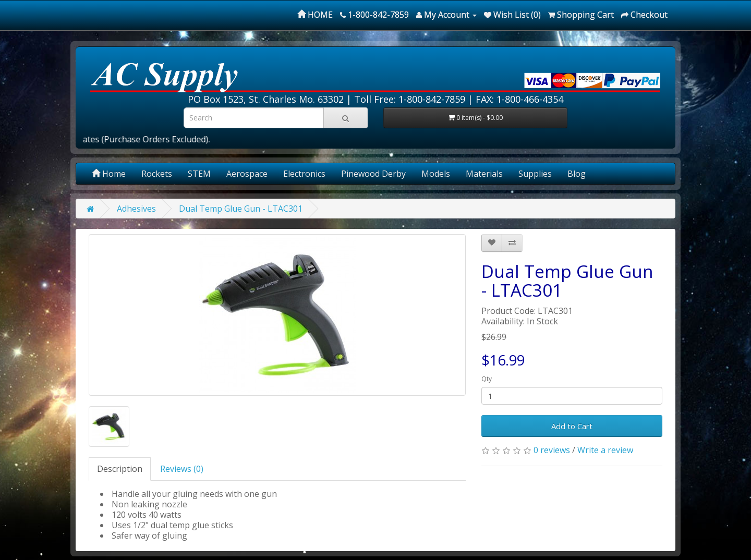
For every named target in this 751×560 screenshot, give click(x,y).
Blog (577, 174)
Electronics (304, 174)
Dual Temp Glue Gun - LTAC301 (241, 209)
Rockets (157, 174)
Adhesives (136, 209)
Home (109, 174)
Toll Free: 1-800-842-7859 (410, 99)
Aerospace (247, 174)
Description (120, 469)
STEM (199, 174)
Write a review (605, 450)
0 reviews (552, 450)
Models (436, 174)
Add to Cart (572, 426)
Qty (487, 379)
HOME (315, 15)
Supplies (535, 174)
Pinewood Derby (373, 174)
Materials (484, 174)
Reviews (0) (182, 469)
